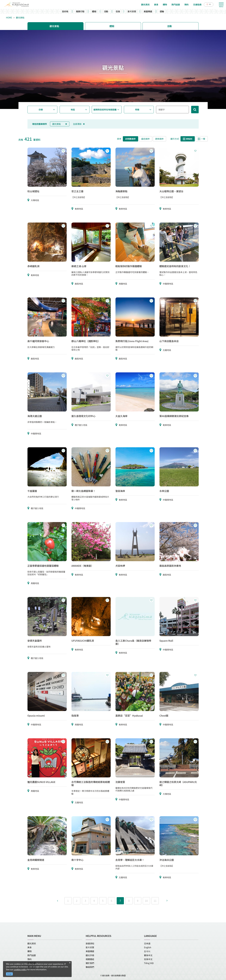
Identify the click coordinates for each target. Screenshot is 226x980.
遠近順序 (146, 139)
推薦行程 (80, 11)
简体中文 (148, 959)
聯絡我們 (90, 967)
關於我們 (90, 963)
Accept (9, 974)
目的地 (65, 11)
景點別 (188, 139)
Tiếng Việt (149, 963)
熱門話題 (32, 955)
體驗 (94, 11)
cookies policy (20, 969)
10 (146, 901)
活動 (106, 11)
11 (155, 901)
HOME (9, 18)
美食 (30, 947)
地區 (73, 110)
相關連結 (90, 959)
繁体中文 (148, 955)
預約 (30, 959)
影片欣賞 (132, 11)
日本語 (147, 943)
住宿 (118, 11)
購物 (30, 951)
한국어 (147, 951)
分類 (41, 110)
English (148, 947)
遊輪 (162, 11)
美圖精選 (148, 11)
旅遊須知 (90, 943)
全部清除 (79, 124)
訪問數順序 (130, 139)
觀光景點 (20, 18)
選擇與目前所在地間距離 (105, 110)
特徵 (137, 110)
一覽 (202, 139)
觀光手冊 (90, 955)
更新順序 (159, 139)
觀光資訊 (32, 943)
